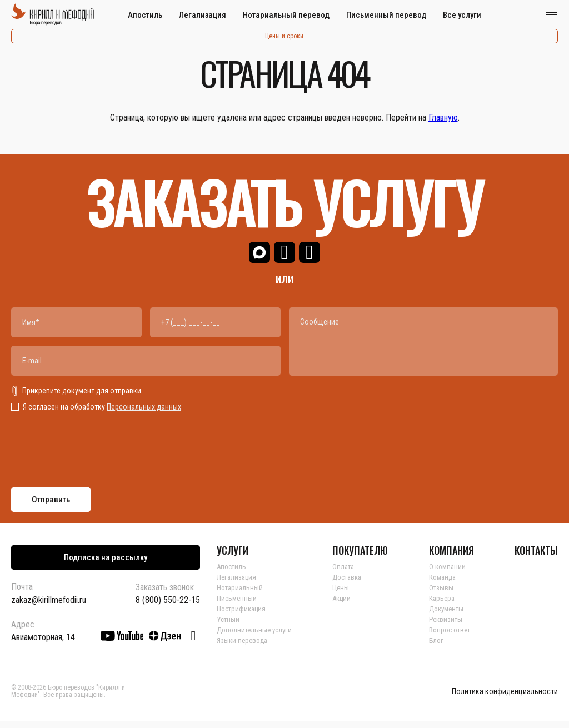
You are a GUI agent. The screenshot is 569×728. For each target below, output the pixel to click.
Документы (450, 615)
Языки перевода (244, 647)
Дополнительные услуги (257, 636)
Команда (445, 584)
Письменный (238, 605)
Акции (346, 605)
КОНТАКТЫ (536, 557)
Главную (443, 118)
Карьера (444, 605)
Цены (345, 594)
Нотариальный (241, 594)
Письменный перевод (386, 15)
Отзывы (443, 594)
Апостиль (145, 15)
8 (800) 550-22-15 (168, 607)
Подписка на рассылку (106, 564)
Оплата (347, 573)
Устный (229, 626)
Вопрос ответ (453, 636)
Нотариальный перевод (286, 15)
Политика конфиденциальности (505, 698)
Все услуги (462, 15)
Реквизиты (448, 626)
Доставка (352, 584)
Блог (438, 647)
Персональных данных (144, 413)
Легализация (203, 15)
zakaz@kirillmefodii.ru (49, 607)
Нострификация (243, 615)
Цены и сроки (284, 36)
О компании (450, 573)
